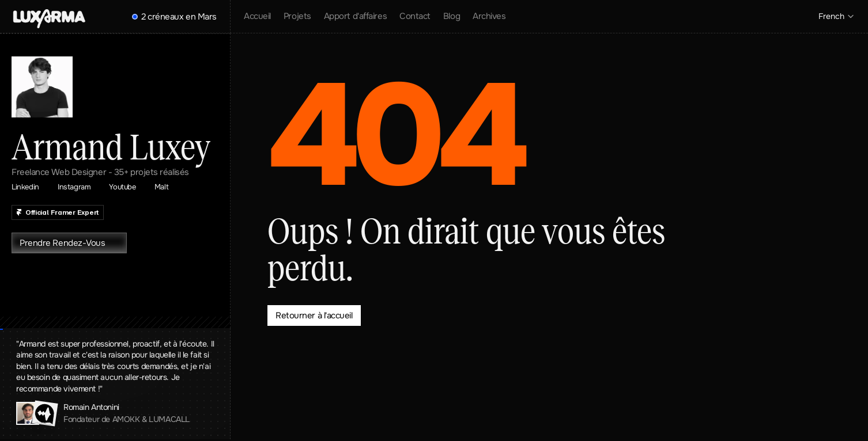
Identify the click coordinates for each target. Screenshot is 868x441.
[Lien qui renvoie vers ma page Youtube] (128, 187)
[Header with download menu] (49, 19)
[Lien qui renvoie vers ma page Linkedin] (31, 187)
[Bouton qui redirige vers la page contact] (314, 315)
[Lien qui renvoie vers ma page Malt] (167, 187)
